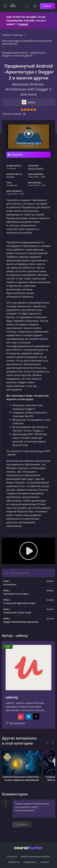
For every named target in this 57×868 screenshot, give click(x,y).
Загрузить (15, 155)
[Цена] (35, 6)
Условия (45, 862)
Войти (48, 6)
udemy (12, 697)
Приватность (30, 862)
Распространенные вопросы (35, 856)
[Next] (53, 743)
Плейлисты (14, 862)
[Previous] (47, 743)
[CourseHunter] (13, 6)
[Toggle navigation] (5, 6)
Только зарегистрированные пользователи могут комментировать (34, 809)
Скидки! (23, 24)
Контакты (12, 856)
